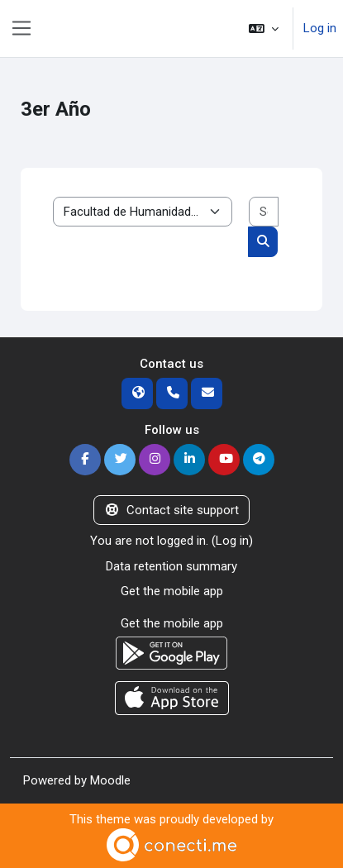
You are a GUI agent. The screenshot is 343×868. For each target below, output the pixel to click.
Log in (320, 28)
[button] (264, 29)
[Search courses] (264, 212)
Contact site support (171, 510)
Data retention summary (171, 566)
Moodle (110, 780)
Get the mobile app (172, 591)
